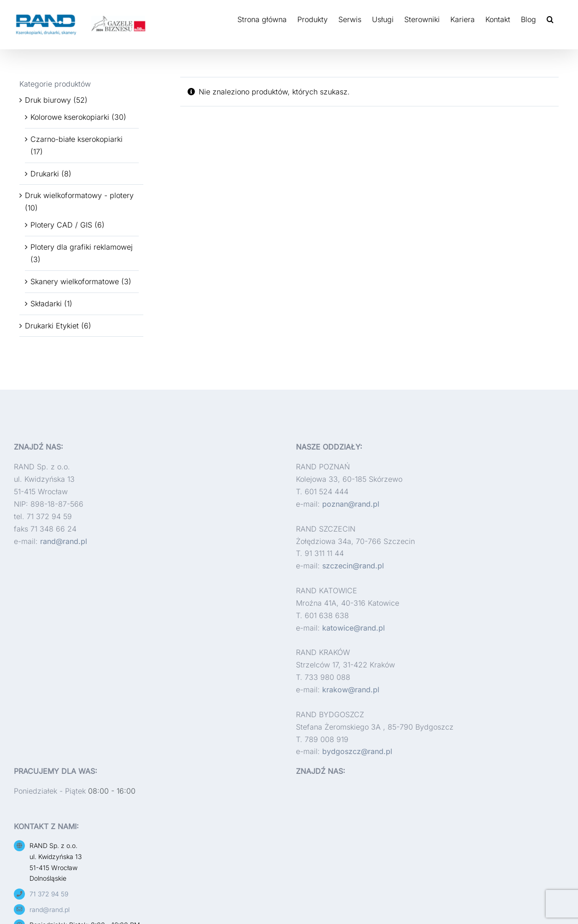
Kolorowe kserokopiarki (70, 117)
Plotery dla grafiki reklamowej (82, 247)
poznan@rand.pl (351, 504)
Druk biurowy (48, 100)
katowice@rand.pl (354, 628)
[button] (550, 19)
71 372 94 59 (49, 894)
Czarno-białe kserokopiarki (77, 139)
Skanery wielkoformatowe (75, 281)
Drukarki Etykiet (52, 326)
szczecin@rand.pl (353, 566)
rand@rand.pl (64, 541)
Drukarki (45, 174)
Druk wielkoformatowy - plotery (79, 195)
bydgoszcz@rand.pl (357, 751)
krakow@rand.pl (351, 690)
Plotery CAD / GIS (61, 225)
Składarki (46, 304)
